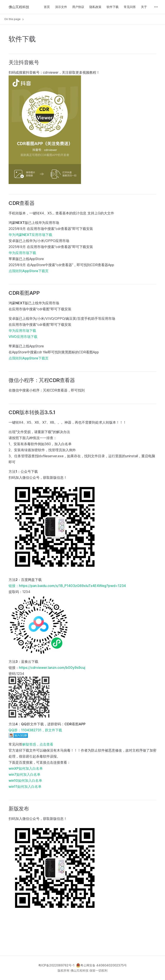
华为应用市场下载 (22, 253)
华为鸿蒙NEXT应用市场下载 (30, 235)
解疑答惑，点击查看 (38, 744)
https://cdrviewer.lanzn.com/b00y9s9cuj (52, 668)
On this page (14, 19)
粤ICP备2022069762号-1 (56, 965)
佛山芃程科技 (19, 7)
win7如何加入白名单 (24, 774)
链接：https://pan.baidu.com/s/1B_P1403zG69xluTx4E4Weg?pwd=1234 (67, 586)
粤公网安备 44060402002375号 (101, 965)
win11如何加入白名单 (25, 786)
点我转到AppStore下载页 (29, 271)
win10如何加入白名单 (25, 780)
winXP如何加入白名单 (26, 768)
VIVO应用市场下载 (23, 337)
